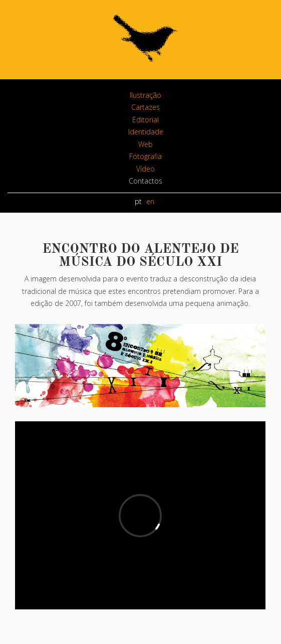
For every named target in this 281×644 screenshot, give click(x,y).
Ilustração (146, 95)
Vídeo (146, 169)
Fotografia (146, 156)
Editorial (146, 120)
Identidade (146, 132)
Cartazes (146, 107)
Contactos (146, 181)
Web (146, 144)
